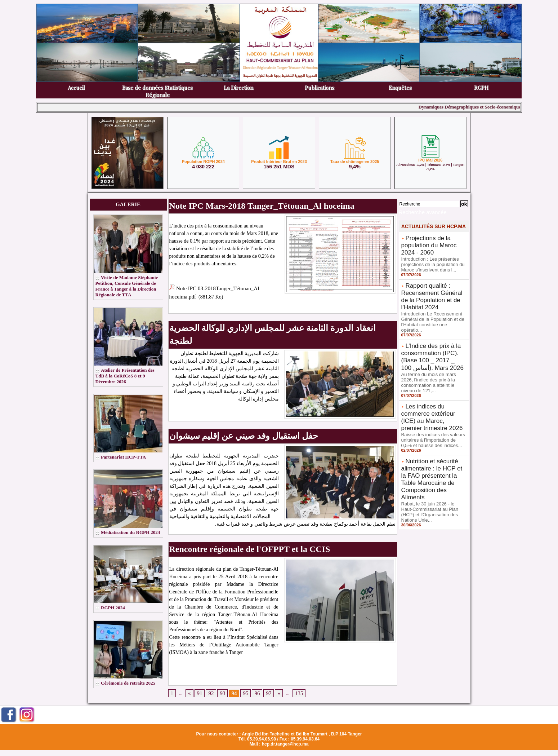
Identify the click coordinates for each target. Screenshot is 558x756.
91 (198, 662)
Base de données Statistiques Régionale (157, 91)
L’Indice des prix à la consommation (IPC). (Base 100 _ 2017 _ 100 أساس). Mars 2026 (432, 335)
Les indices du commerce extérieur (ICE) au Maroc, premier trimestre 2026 (432, 385)
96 (250, 662)
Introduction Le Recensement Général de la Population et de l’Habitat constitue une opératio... (433, 306)
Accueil (76, 88)
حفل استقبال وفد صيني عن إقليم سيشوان (219, 411)
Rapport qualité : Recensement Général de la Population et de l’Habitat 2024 (433, 287)
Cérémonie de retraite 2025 (130, 695)
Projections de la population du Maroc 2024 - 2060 (432, 242)
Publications (320, 88)
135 (289, 662)
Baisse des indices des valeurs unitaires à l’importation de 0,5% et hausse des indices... (432, 401)
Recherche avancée (416, 211)
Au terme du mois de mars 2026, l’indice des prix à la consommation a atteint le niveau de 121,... (433, 356)
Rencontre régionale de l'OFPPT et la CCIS (223, 520)
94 (229, 662)
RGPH (481, 88)
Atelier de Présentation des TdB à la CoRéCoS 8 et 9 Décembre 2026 (127, 382)
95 (240, 662)
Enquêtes (400, 88)
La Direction (238, 88)
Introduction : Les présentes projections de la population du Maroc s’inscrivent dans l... (431, 258)
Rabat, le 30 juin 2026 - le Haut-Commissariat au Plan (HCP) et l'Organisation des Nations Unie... (433, 455)
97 (261, 662)
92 (209, 662)
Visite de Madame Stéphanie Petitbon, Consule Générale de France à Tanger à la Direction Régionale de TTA (127, 289)
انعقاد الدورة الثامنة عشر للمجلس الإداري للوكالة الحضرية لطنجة (246, 321)
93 (219, 662)
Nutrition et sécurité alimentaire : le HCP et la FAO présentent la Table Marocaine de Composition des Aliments (431, 433)
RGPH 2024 (114, 619)
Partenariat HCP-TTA (125, 463)
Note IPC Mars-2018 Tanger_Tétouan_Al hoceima (231, 204)
